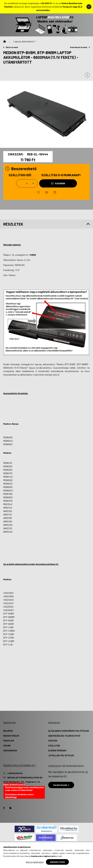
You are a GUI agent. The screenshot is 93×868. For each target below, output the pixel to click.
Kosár (7, 745)
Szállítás (54, 745)
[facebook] (87, 75)
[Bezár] (89, 7)
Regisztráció (11, 736)
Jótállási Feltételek (61, 755)
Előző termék (11, 47)
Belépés (8, 731)
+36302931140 (15, 773)
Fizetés (53, 741)
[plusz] (33, 183)
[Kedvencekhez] (38, 192)
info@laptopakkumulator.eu (25, 778)
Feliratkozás (61, 785)
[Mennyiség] (27, 183)
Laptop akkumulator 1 (24, 41)
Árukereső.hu (46, 831)
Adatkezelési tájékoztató (64, 736)
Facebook (4, 808)
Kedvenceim (10, 750)
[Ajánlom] (47, 192)
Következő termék (80, 47)
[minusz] (21, 183)
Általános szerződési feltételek (69, 731)
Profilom (9, 741)
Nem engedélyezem (35, 862)
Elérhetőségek (57, 750)
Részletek (13, 224)
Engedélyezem (57, 862)
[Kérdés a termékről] (55, 192)
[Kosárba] (58, 183)
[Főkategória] (5, 41)
